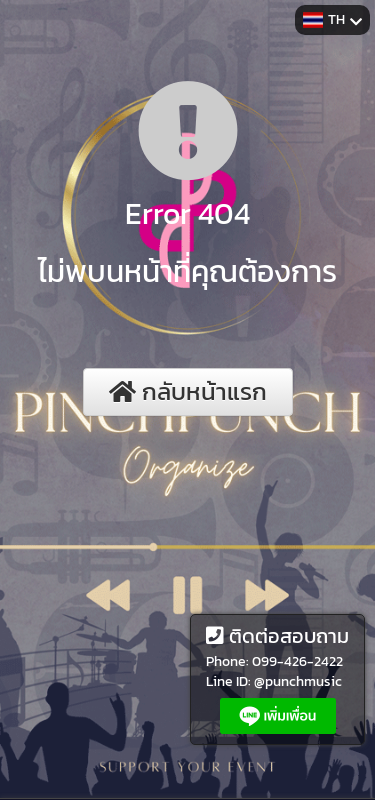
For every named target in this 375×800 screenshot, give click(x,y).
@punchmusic (298, 681)
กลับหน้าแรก (188, 391)
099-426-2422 (297, 661)
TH (332, 19)
